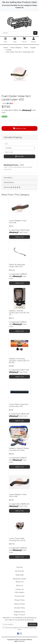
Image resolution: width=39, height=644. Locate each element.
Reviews (12, 187)
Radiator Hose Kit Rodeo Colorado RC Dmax (19, 449)
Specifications (9, 182)
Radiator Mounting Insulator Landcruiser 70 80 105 (19, 361)
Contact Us (20, 589)
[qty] (19, 144)
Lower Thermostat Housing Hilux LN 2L (17, 539)
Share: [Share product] (8, 103)
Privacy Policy (19, 600)
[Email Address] (15, 624)
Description (8, 178)
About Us (19, 586)
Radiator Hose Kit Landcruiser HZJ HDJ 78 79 (19, 313)
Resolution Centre (19, 579)
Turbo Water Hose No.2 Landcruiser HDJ (19, 405)
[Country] (19, 148)
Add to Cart (20, 128)
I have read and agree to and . (20, 628)
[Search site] (35, 33)
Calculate (20, 156)
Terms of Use (20, 596)
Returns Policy (20, 604)
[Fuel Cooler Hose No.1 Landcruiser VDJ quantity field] (19, 123)
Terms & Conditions (24, 628)
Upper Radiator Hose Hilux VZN (18, 495)
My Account (19, 571)
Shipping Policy (19, 612)
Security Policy (19, 608)
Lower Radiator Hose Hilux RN (18, 222)
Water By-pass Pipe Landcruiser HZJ (17, 266)
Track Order (20, 575)
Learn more (23, 232)
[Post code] (19, 152)
